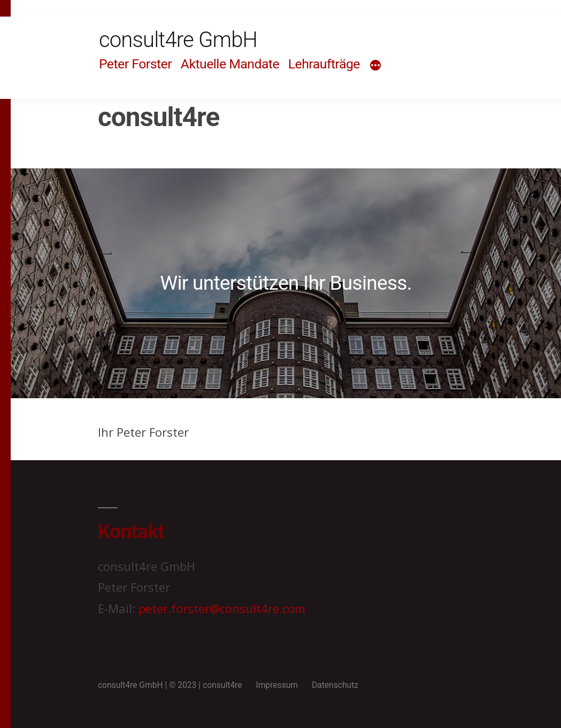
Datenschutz (335, 685)
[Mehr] (375, 66)
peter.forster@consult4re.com (222, 608)
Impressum (277, 685)
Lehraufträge (324, 64)
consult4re (222, 685)
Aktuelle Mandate (230, 64)
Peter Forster (135, 64)
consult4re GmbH (178, 40)
